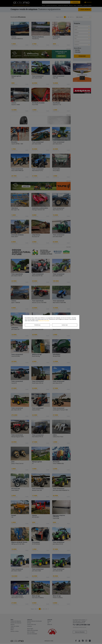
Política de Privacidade (44, 321)
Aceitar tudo (65, 325)
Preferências (37, 325)
